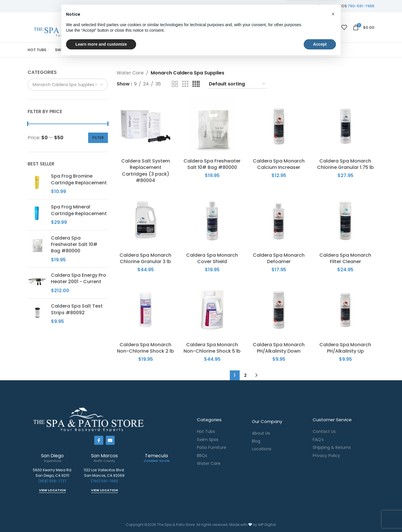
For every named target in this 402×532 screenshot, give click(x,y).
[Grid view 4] (196, 84)
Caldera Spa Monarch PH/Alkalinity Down (279, 348)
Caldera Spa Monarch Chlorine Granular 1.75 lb (345, 164)
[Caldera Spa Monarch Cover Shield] (212, 221)
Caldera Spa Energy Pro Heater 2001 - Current (79, 279)
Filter (98, 138)
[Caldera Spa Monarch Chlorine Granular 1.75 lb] (345, 126)
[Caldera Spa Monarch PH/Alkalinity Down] (279, 310)
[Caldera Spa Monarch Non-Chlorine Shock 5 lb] (212, 310)
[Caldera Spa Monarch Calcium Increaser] (279, 126)
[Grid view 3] (185, 84)
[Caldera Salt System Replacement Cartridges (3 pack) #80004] (146, 126)
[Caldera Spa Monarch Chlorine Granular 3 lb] (146, 221)
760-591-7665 (361, 6)
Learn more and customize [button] (101, 516)
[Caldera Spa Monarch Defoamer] (279, 221)
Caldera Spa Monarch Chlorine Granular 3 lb (145, 258)
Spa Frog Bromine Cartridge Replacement (79, 179)
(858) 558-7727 (52, 481)
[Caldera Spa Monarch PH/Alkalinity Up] (345, 310)
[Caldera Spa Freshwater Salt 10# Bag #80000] (212, 126)
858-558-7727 (303, 6)
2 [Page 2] (245, 375)
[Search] (209, 27)
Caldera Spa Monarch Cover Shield (212, 258)
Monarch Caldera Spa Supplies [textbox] (65, 85)
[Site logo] (79, 27)
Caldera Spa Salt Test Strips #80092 (77, 309)
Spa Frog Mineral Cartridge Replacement (79, 210)
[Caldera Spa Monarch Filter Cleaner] (345, 221)
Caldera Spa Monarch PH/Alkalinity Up (345, 348)
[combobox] (68, 85)
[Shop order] (237, 84)
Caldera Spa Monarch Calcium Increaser (279, 164)
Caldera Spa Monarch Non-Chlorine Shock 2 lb (145, 348)
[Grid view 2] (175, 84)
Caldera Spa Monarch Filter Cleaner (345, 258)
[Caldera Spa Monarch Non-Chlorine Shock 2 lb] (146, 310)
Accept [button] (320, 516)
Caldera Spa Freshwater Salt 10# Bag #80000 (74, 245)
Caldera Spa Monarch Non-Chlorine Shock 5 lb (212, 348)
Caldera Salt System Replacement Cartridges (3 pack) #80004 (146, 171)
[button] (333, 486)
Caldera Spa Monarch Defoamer (279, 258)
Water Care (130, 73)
